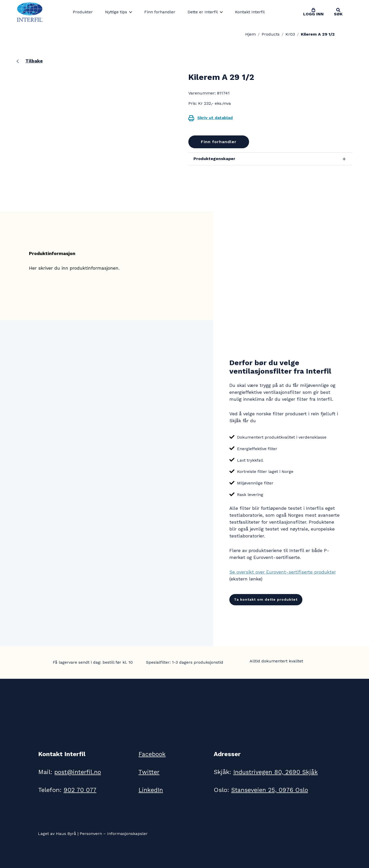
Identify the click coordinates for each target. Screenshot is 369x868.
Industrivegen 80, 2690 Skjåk (277, 772)
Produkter (83, 12)
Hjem (250, 34)
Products (271, 34)
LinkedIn (151, 790)
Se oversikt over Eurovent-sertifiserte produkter (283, 572)
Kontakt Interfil (250, 12)
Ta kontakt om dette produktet (266, 599)
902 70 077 (80, 790)
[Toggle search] (338, 12)
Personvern (91, 834)
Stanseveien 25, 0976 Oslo (271, 790)
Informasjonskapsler (127, 834)
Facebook (152, 754)
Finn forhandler (160, 12)
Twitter (149, 772)
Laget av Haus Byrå (57, 834)
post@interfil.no (78, 772)
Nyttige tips (116, 12)
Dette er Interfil (203, 12)
